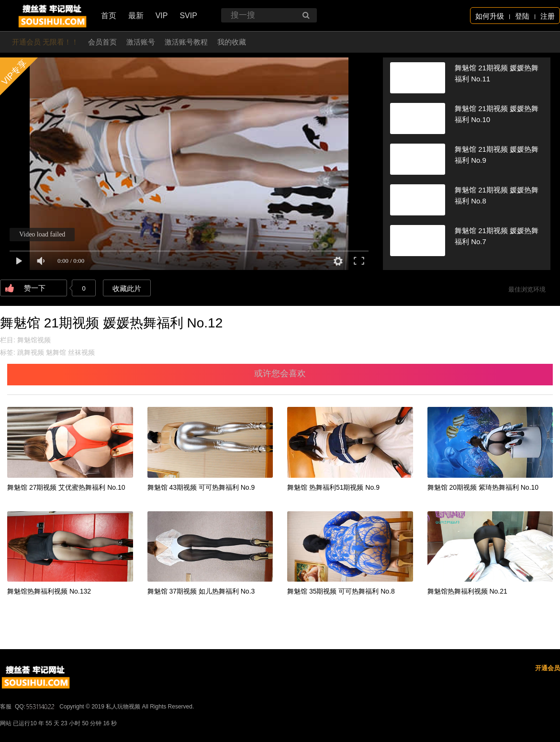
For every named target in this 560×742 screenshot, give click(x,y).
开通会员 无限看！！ (45, 42)
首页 (109, 16)
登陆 (522, 16)
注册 (548, 16)
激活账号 (141, 42)
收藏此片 (127, 288)
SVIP (188, 16)
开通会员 (548, 668)
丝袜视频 (81, 352)
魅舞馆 (56, 352)
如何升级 (490, 16)
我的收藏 (232, 42)
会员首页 (102, 42)
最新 (136, 16)
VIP (162, 16)
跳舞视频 (31, 352)
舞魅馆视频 (34, 340)
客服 (6, 707)
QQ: (35, 707)
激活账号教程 (186, 42)
